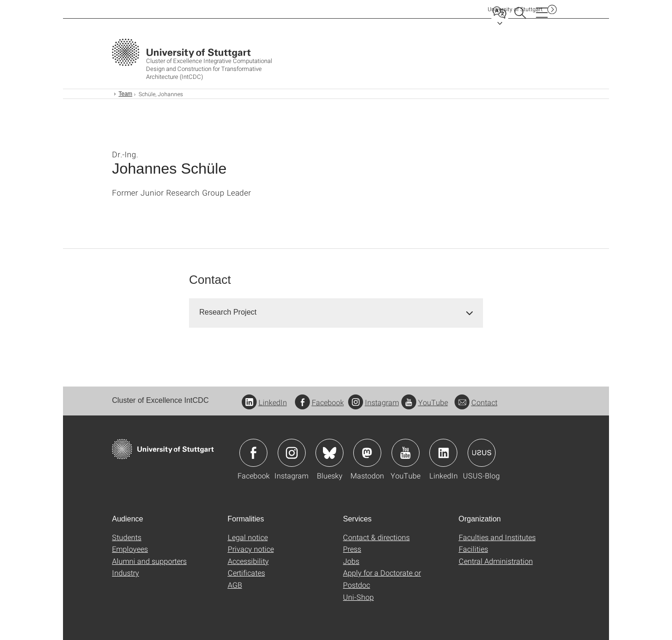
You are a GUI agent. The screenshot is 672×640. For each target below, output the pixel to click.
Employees (130, 549)
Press (352, 549)
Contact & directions (376, 537)
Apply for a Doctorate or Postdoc (382, 579)
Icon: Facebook (253, 453)
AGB (235, 585)
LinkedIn (264, 402)
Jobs (351, 561)
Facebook (319, 402)
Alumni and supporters (149, 561)
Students (127, 537)
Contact (476, 402)
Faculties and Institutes (497, 537)
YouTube (425, 402)
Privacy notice (251, 549)
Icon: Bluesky (329, 453)
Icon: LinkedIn (443, 453)
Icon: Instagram (292, 453)
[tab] (336, 313)
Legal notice (248, 537)
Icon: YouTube (406, 453)
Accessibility (248, 561)
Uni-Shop (358, 597)
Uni (515, 9)
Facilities (473, 549)
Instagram (374, 402)
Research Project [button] (228, 312)
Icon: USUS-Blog (482, 453)
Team (125, 94)
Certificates (246, 573)
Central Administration (496, 561)
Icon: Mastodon (367, 453)
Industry (126, 573)
